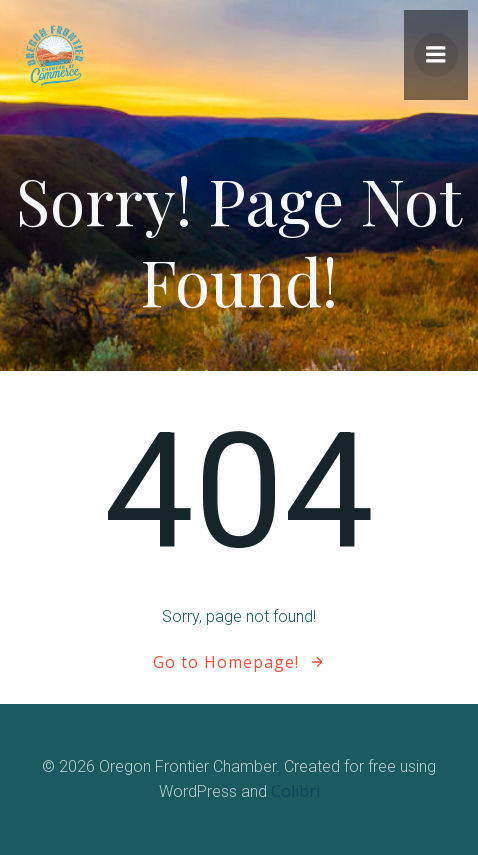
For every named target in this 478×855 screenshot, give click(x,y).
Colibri (295, 791)
